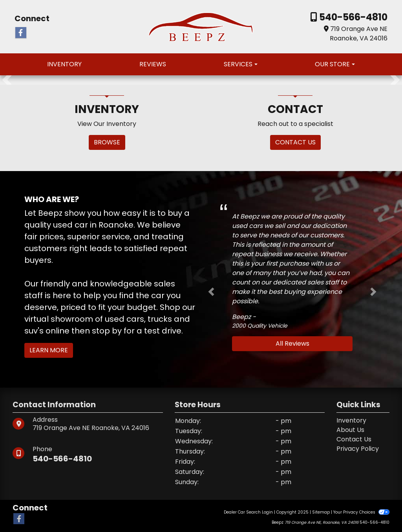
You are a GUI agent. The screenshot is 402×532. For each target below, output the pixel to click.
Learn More (49, 350)
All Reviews (292, 343)
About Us (350, 430)
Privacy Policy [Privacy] (358, 449)
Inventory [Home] (351, 420)
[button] (7, 80)
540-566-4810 (352, 17)
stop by (107, 331)
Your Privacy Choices (361, 512)
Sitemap (321, 512)
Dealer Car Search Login (248, 512)
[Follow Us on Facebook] (21, 33)
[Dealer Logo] (201, 26)
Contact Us (354, 439)
